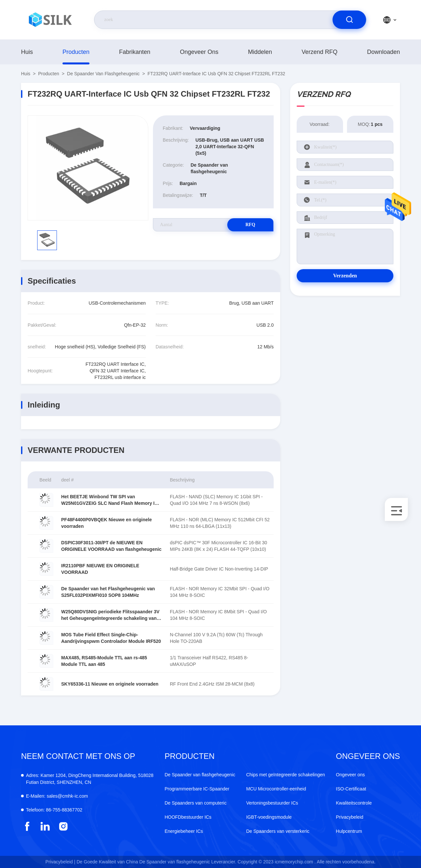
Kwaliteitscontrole (354, 803)
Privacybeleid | (60, 862)
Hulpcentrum (349, 831)
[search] (349, 20)
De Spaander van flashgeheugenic (103, 74)
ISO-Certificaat (351, 789)
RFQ (250, 225)
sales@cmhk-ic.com (57, 796)
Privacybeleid (349, 817)
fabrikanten (135, 52)
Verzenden (345, 276)
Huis (27, 52)
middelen (260, 52)
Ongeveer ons (199, 52)
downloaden (384, 52)
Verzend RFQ (320, 52)
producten (76, 52)
